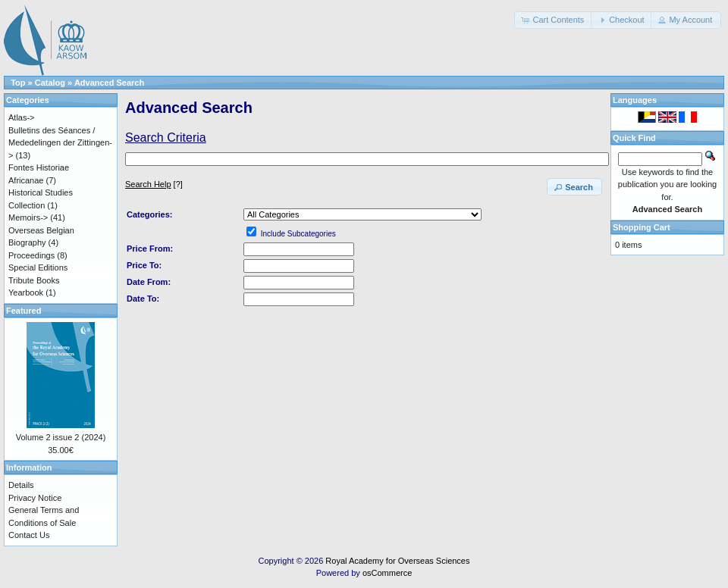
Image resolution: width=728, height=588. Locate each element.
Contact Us (29, 535)
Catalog (50, 83)
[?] (154, 184)
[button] (554, 20)
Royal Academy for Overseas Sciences (397, 561)
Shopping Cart (642, 227)
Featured (24, 311)
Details (21, 485)
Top (18, 83)
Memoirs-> (28, 217)
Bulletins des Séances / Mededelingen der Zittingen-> (60, 143)
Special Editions (38, 267)
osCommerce (387, 573)
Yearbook (26, 292)
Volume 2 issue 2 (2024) (61, 437)
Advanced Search (109, 83)
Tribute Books (34, 280)
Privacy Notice (35, 498)
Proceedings (31, 255)
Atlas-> (22, 117)
